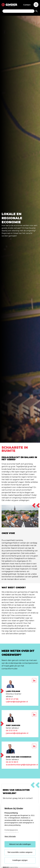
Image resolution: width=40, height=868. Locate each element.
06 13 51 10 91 (12, 731)
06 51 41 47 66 (12, 699)
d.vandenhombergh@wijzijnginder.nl (22, 765)
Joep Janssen (13, 725)
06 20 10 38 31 (12, 762)
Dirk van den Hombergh (19, 757)
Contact (27, 5)
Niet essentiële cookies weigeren (20, 852)
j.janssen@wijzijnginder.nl (17, 733)
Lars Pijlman (13, 691)
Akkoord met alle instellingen (20, 844)
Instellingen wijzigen (20, 860)
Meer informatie (10, 836)
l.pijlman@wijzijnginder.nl (17, 702)
